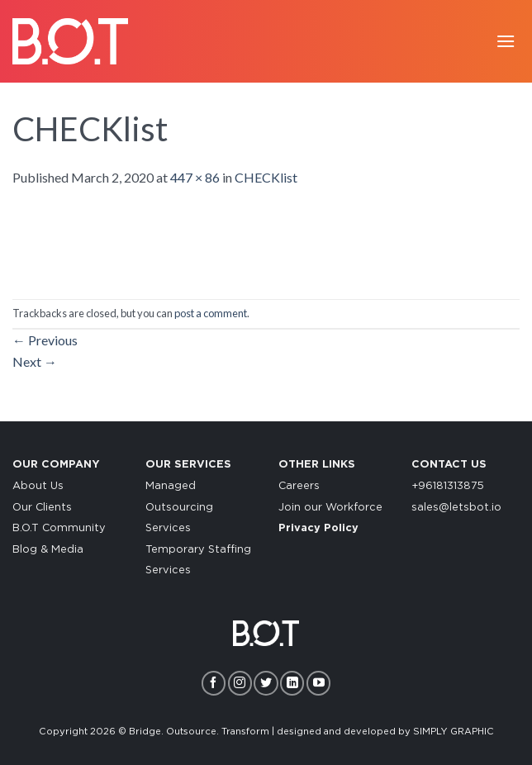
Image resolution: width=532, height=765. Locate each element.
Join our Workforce (330, 508)
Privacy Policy (318, 528)
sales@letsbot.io (456, 508)
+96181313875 (448, 486)
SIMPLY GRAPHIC (454, 732)
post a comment (211, 313)
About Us (38, 486)
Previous (45, 340)
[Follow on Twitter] (266, 683)
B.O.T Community (59, 528)
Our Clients (42, 508)
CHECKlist (266, 177)
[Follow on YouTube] (318, 683)
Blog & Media (48, 550)
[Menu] (506, 41)
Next (35, 361)
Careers (299, 486)
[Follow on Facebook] (214, 683)
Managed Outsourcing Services (179, 507)
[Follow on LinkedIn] (292, 683)
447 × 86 (195, 177)
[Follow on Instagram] (240, 683)
